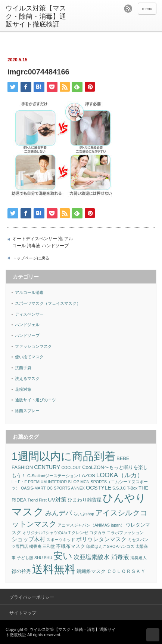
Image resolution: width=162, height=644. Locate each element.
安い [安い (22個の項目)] (63, 556)
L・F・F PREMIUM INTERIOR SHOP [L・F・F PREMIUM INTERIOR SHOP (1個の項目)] (45, 482)
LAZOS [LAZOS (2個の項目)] (87, 476)
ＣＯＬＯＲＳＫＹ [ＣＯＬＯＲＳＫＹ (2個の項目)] (126, 571)
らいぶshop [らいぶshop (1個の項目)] (84, 514)
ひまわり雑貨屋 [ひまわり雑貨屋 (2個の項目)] (85, 500)
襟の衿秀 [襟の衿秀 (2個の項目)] (21, 571)
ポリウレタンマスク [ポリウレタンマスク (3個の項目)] (101, 539)
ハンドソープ (27, 335)
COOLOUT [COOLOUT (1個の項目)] (71, 467)
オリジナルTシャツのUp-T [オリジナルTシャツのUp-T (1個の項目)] (46, 533)
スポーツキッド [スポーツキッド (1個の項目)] (61, 540)
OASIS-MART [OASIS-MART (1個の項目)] (33, 488)
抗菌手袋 (23, 368)
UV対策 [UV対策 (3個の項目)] (57, 500)
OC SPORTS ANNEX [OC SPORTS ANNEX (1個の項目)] (66, 488)
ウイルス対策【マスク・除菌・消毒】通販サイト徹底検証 (36, 16)
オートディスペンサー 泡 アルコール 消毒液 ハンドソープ (43, 242)
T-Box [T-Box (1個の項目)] (132, 488)
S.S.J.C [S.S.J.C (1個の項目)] (119, 488)
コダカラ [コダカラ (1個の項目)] (97, 533)
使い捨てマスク (29, 357)
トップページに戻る (31, 258)
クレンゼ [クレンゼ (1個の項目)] (80, 533)
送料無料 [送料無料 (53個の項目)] (54, 569)
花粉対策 (23, 389)
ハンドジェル (27, 325)
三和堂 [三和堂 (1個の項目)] (49, 546)
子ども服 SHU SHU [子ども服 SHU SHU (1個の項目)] (35, 558)
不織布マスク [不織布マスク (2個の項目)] (71, 546)
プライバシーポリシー (32, 597)
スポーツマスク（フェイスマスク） (48, 303)
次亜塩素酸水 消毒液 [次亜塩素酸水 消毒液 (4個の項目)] (101, 557)
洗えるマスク (27, 378)
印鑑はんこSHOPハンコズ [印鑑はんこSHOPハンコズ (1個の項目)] (110, 546)
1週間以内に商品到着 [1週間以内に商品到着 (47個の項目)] (63, 456)
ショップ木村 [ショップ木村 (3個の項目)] (28, 539)
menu (147, 9)
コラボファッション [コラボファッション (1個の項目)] (125, 533)
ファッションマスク (33, 346)
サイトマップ (23, 613)
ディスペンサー (29, 314)
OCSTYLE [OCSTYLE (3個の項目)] (99, 488)
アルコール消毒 (29, 292)
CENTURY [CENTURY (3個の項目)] (47, 467)
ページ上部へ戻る (153, 635)
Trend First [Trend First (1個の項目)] (37, 500)
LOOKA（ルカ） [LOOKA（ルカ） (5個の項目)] (120, 475)
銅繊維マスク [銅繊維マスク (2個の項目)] (91, 571)
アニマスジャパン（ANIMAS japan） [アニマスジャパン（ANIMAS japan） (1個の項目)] (91, 525)
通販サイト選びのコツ (35, 400)
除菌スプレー (27, 411)
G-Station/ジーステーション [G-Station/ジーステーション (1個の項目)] (53, 476)
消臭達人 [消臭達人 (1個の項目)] (138, 558)
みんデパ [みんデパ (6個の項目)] (59, 513)
